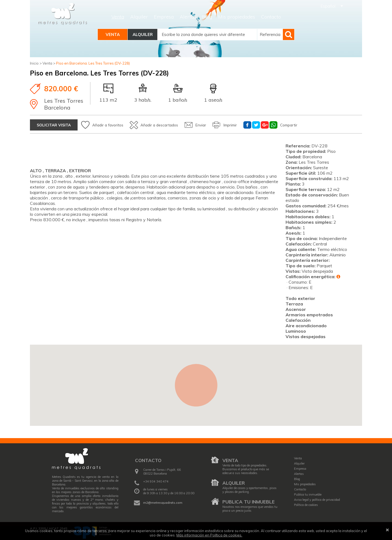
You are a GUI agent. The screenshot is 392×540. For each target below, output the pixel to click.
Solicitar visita (55, 124)
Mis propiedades (237, 17)
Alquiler (139, 17)
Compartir (324, 124)
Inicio (34, 63)
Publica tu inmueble (249, 500)
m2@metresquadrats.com (163, 501)
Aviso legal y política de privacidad (317, 498)
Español (328, 6)
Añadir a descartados (177, 124)
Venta (118, 17)
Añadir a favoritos (118, 124)
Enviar (225, 124)
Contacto (271, 17)
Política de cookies (306, 503)
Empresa (164, 17)
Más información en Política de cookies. (209, 535)
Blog (207, 17)
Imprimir (259, 124)
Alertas (188, 17)
